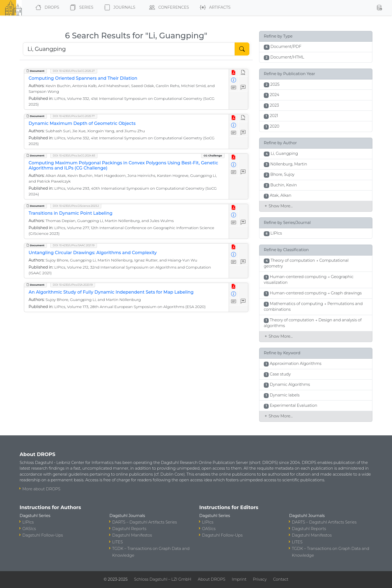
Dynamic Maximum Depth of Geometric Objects (82, 123)
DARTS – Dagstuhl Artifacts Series (145, 522)
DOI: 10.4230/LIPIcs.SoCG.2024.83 (74, 156)
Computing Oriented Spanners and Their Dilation (83, 78)
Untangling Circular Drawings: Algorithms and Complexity (93, 253)
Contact (281, 579)
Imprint (239, 579)
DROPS (46, 8)
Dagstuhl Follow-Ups (43, 535)
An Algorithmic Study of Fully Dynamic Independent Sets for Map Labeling (111, 292)
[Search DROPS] (129, 49)
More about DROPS (41, 489)
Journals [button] (119, 8)
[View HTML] (243, 73)
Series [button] (80, 8)
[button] (379, 8)
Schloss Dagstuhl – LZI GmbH (163, 579)
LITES (117, 542)
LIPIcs (28, 522)
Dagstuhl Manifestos (132, 535)
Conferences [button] (168, 8)
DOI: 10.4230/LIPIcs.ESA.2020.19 (73, 285)
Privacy (260, 579)
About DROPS (211, 579)
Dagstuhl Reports (129, 529)
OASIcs (29, 529)
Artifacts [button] (214, 8)
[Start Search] (242, 49)
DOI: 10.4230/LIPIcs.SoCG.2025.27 (74, 71)
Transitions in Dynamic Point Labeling (71, 213)
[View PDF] (234, 73)
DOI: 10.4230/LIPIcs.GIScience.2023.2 (76, 206)
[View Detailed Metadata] (234, 80)
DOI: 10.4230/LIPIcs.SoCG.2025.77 (74, 116)
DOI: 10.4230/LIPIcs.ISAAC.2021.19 (74, 245)
